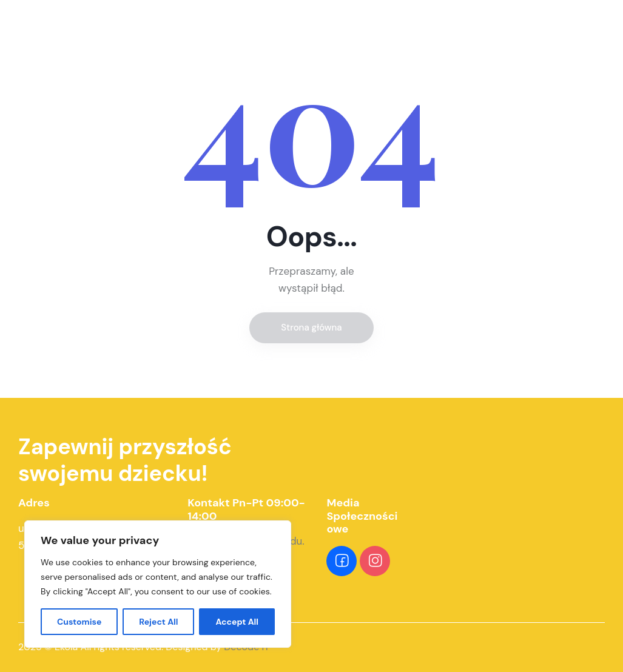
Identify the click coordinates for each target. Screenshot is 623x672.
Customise (79, 622)
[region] (158, 584)
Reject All (158, 622)
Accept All (237, 622)
